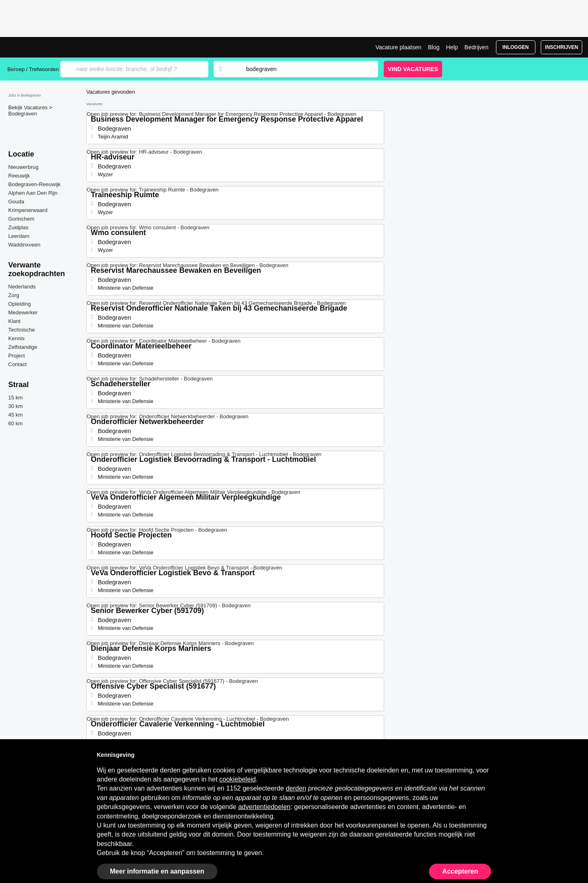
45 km (15, 415)
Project (16, 356)
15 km (15, 398)
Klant (14, 321)
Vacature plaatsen (399, 47)
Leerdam (19, 236)
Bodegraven (23, 114)
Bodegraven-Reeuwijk (34, 184)
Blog (434, 47)
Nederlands (22, 287)
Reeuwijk (19, 176)
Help (452, 47)
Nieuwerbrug (23, 167)
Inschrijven (561, 47)
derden (296, 788)
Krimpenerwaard (28, 210)
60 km (15, 423)
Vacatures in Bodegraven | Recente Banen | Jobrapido (38, 47)
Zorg (14, 295)
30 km (15, 406)
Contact (17, 364)
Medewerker (23, 312)
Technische (22, 330)
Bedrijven (476, 47)
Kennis (16, 338)
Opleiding (20, 304)
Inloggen (516, 47)
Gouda (16, 202)
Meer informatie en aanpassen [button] (157, 871)
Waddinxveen (24, 245)
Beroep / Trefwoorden (33, 69)
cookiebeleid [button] (238, 779)
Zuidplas (18, 227)
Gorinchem (21, 219)
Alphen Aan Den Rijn (33, 193)
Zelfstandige (23, 347)
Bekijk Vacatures (29, 107)
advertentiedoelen (264, 807)
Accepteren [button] (460, 871)
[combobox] (304, 69)
